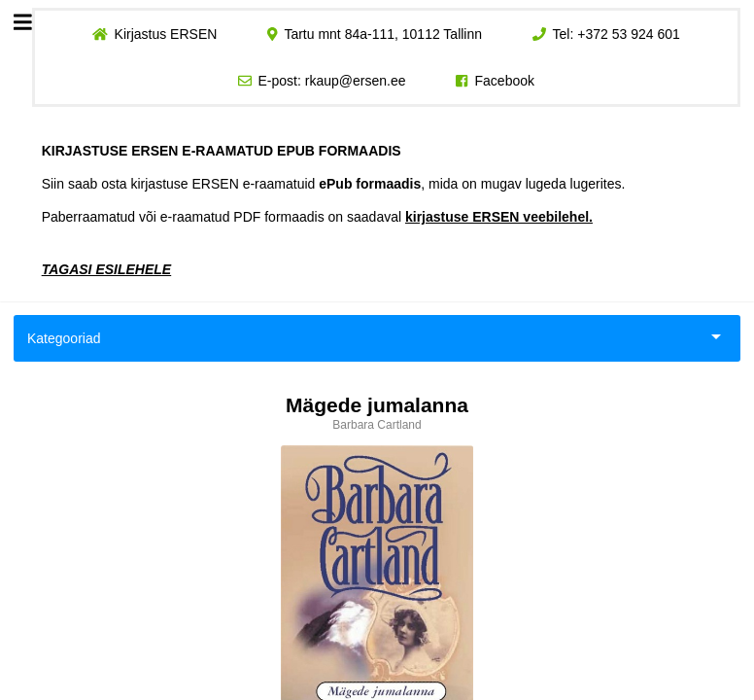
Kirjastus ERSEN (165, 34)
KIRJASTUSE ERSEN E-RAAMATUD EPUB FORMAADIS (222, 151)
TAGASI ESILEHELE (107, 269)
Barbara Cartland (377, 425)
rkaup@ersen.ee (356, 81)
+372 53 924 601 (629, 34)
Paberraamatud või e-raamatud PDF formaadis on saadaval (317, 217)
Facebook (505, 81)
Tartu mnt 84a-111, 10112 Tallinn (383, 34)
